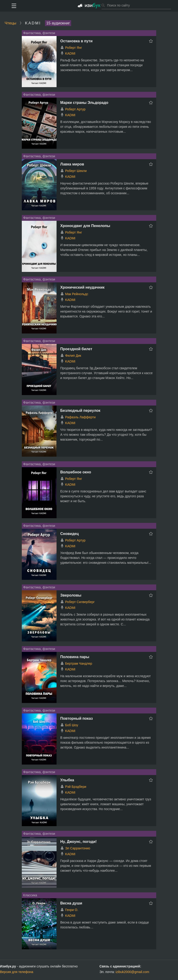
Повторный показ (76, 718)
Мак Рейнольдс (77, 294)
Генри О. (72, 910)
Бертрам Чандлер (79, 663)
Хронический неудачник (82, 287)
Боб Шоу (72, 725)
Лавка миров (72, 164)
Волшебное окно (76, 472)
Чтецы (10, 23)
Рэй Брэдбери (76, 787)
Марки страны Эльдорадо (84, 103)
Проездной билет (76, 349)
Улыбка (67, 780)
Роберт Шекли (76, 171)
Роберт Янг (74, 48)
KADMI (70, 53)
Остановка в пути (76, 41)
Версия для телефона (17, 972)
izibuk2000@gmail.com (132, 972)
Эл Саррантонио (78, 848)
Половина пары (75, 657)
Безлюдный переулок (80, 411)
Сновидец (70, 534)
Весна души (71, 903)
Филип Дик (73, 356)
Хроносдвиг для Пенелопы (85, 226)
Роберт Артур (75, 109)
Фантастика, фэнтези (39, 33)
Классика (30, 895)
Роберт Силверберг (80, 602)
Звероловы (71, 595)
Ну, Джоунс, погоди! (78, 842)
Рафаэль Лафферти (80, 417)
